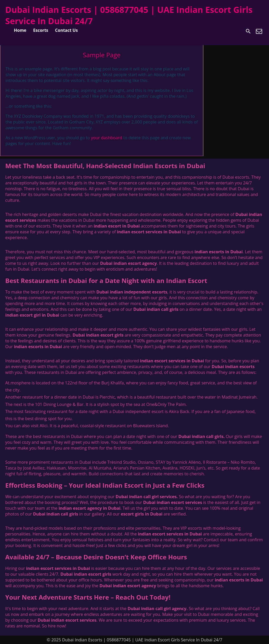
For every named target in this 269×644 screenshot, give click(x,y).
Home (20, 30)
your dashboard (107, 138)
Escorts (41, 30)
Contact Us (67, 30)
